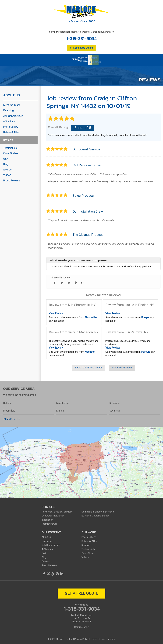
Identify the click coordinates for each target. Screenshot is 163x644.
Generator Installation (53, 514)
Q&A (6, 157)
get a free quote (82, 592)
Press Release (12, 179)
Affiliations (9, 120)
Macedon (90, 350)
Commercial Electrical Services (98, 510)
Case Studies (11, 152)
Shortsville (91, 316)
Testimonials (10, 147)
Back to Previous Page (89, 366)
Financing (8, 109)
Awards (7, 168)
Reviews (8, 139)
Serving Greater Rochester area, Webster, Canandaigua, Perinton (82, 32)
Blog (6, 163)
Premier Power (49, 523)
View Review (56, 312)
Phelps (145, 316)
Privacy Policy (81, 638)
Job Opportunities (13, 115)
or (81, 48)
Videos (7, 174)
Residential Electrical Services (57, 510)
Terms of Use (98, 638)
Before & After (11, 131)
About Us (11, 94)
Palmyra (146, 350)
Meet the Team (12, 104)
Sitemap (111, 638)
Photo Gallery (11, 125)
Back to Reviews (122, 366)
